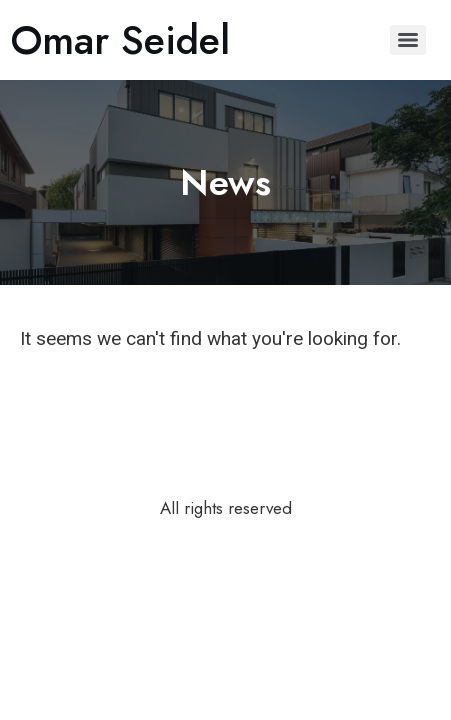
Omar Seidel (120, 40)
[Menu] (408, 40)
